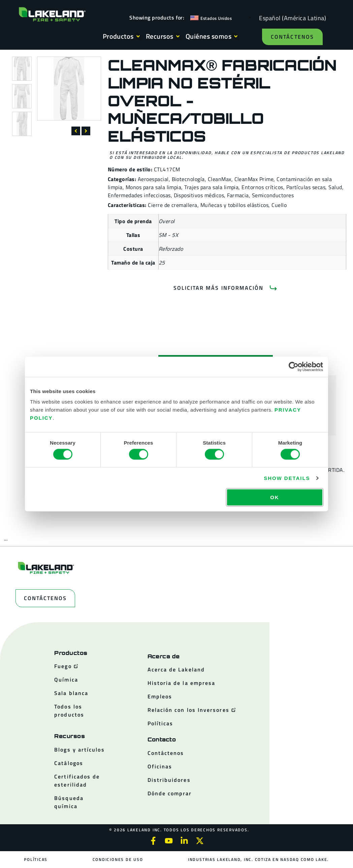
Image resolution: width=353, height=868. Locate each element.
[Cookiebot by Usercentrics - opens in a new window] (294, 367)
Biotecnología (188, 179)
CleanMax (220, 179)
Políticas (36, 859)
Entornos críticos (262, 187)
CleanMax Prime (254, 179)
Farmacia (238, 195)
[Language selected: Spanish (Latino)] (291, 18)
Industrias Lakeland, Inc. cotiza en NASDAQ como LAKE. (258, 859)
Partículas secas (306, 187)
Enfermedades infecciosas (139, 195)
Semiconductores (273, 195)
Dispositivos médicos (199, 195)
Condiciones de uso (118, 859)
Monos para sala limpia (154, 187)
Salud (335, 187)
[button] (76, 131)
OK (275, 497)
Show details (287, 478)
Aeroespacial (153, 179)
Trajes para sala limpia (211, 187)
